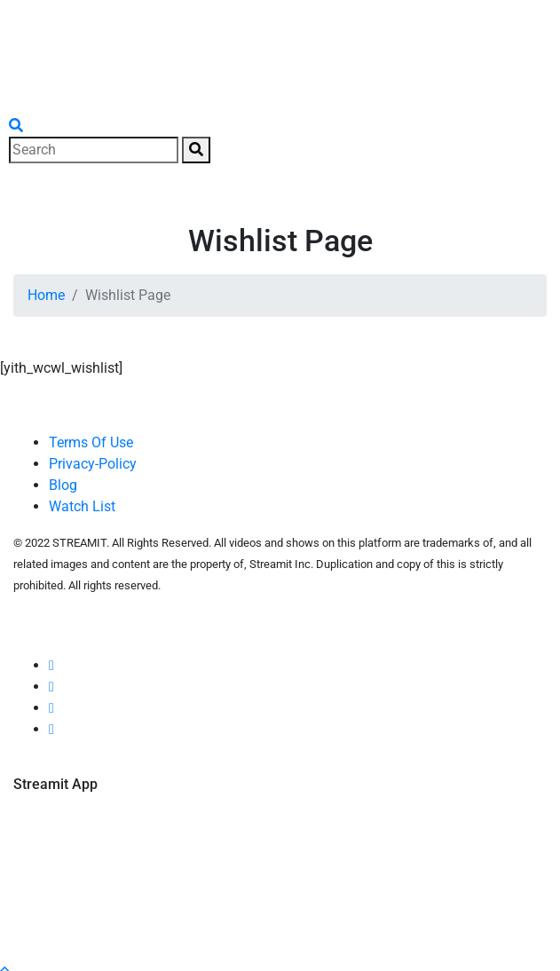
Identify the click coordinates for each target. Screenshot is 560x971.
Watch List (82, 506)
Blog (63, 485)
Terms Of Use (91, 442)
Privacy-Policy (93, 464)
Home (46, 295)
